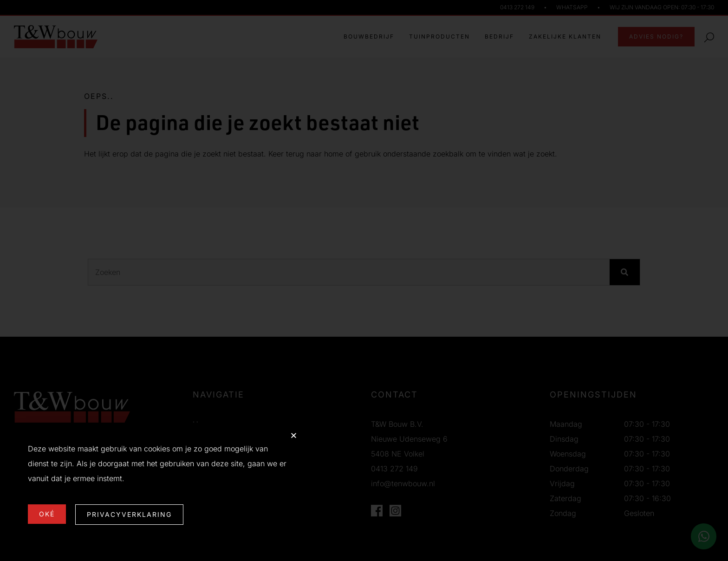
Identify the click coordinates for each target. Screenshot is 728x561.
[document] (364, 280)
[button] (294, 435)
